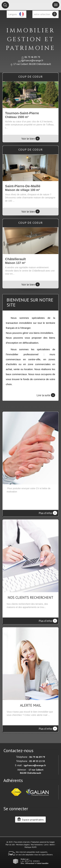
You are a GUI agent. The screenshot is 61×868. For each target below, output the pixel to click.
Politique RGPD (31, 847)
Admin (52, 845)
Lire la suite (46, 395)
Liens (46, 845)
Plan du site (10, 845)
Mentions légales (23, 845)
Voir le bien (31, 139)
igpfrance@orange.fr (32, 60)
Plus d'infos (48, 513)
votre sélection (42, 14)
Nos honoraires (37, 845)
